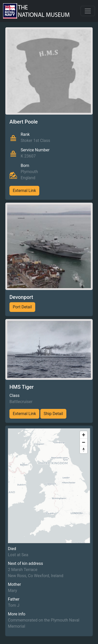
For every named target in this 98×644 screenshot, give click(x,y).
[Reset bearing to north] (84, 450)
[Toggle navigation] (88, 11)
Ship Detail (53, 414)
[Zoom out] (84, 442)
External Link (24, 191)
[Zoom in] (84, 435)
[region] (49, 486)
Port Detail (22, 307)
